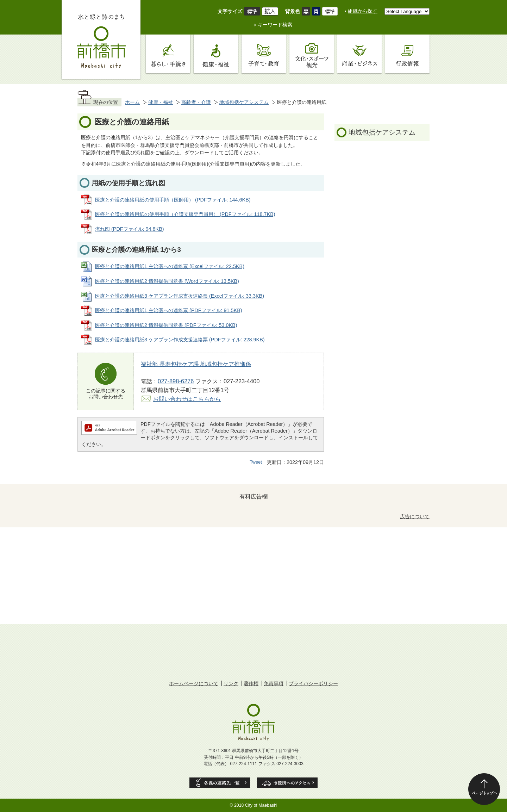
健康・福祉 (161, 102)
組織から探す (363, 11)
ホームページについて (194, 683)
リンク (231, 683)
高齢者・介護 (196, 102)
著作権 (251, 683)
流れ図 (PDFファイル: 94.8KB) (130, 229)
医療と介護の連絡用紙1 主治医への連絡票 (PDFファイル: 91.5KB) (169, 310)
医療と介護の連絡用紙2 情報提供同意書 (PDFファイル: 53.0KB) (166, 325)
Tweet (256, 462)
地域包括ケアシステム (244, 102)
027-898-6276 (176, 381)
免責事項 (274, 683)
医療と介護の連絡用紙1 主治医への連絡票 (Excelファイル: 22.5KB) (170, 266)
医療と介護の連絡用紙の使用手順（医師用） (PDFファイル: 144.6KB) (173, 200)
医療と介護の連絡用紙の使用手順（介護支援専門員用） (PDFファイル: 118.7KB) (185, 214)
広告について (415, 516)
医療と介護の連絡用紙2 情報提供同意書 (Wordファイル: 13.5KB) (167, 281)
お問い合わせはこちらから (187, 399)
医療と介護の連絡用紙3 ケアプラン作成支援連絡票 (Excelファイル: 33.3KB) (180, 296)
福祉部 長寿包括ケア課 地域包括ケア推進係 (196, 364)
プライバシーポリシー (313, 683)
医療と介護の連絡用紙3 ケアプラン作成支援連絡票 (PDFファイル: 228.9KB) (180, 340)
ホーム (132, 102)
